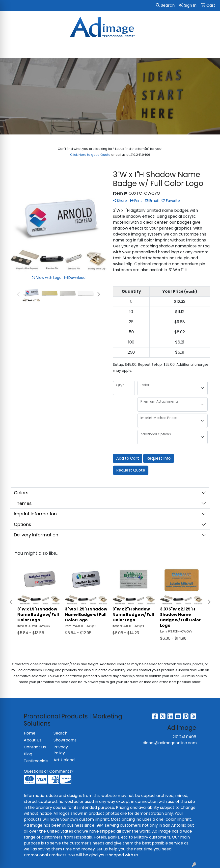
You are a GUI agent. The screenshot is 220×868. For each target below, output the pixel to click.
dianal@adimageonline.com (170, 743)
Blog (28, 754)
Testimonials (36, 761)
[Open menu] (210, 51)
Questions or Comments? (49, 771)
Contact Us (35, 747)
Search (165, 5)
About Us (33, 740)
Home (30, 733)
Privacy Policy (61, 750)
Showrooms (65, 740)
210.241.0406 (184, 737)
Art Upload (64, 760)
